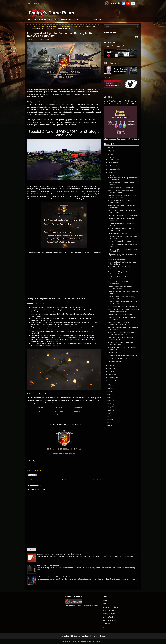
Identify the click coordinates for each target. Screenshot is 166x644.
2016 (108, 404)
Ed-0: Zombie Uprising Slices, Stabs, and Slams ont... (123, 245)
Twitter (40, 408)
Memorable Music (109, 620)
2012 (108, 416)
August (111, 172)
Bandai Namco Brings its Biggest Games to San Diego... (123, 303)
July (110, 175)
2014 (108, 410)
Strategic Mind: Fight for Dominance (60, 26)
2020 (108, 391)
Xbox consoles (79, 26)
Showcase (106, 624)
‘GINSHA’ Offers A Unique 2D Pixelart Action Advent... (122, 229)
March (111, 375)
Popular (32, 550)
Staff (104, 604)
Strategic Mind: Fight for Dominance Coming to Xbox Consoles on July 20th (61, 34)
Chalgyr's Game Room (81, 636)
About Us (38, 3)
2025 (108, 151)
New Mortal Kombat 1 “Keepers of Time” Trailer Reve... (123, 179)
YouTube (41, 411)
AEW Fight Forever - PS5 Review (120, 314)
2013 (108, 413)
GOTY (78, 19)
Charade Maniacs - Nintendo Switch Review (121, 184)
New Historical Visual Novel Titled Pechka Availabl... (121, 338)
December (112, 160)
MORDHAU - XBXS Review (118, 259)
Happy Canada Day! (115, 361)
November (113, 163)
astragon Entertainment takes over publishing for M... (121, 192)
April (110, 371)
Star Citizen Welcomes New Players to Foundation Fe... (122, 278)
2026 (108, 148)
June (110, 365)
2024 (108, 154)
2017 (108, 401)
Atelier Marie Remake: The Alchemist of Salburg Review (123, 268)
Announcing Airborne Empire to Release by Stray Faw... (123, 328)
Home (29, 3)
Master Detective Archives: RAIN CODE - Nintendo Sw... (123, 250)
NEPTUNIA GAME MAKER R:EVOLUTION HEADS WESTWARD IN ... (123, 310)
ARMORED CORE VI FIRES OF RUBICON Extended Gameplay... (123, 196)
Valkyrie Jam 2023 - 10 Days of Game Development (121, 211)
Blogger (103, 636)
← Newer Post (32, 479)
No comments (44, 40)
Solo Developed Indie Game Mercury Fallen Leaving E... (122, 298)
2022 (108, 385)
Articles (53, 18)
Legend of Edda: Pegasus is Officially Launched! (121, 219)
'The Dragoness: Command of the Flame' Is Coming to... (123, 237)
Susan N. (39, 461)
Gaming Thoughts (109, 614)
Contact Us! (97, 19)
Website (58, 415)
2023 (108, 157)
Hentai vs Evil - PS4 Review (48, 565)
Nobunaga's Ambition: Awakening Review (123, 215)
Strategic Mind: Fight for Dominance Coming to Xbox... (121, 273)
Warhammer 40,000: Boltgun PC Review (123, 306)
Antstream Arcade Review (118, 233)
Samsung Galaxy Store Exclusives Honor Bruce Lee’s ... (123, 206)
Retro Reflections (109, 617)
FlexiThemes (72, 641)
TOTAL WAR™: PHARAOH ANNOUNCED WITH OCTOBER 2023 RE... (123, 333)
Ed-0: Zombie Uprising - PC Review (121, 241)
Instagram (59, 411)
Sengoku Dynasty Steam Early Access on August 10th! (123, 293)
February (112, 378)
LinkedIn (58, 408)
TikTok (77, 411)
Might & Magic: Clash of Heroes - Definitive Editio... (120, 201)
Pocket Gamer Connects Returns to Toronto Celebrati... (121, 288)
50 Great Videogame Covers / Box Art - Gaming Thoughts (60, 554)
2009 (108, 425)
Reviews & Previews (40, 19)
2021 (108, 388)
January (111, 381)
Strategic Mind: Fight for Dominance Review (121, 224)
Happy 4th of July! (115, 352)
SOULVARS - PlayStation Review (120, 358)
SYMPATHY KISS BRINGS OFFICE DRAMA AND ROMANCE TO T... (120, 323)
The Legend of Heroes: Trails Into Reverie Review (120, 343)
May (110, 368)
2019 (108, 394)
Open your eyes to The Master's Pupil (122, 188)
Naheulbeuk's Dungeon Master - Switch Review (56, 577)
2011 (108, 419)
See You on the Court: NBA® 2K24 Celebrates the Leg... (120, 283)
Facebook (78, 408)
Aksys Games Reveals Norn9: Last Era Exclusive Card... (122, 255)
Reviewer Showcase (67, 18)
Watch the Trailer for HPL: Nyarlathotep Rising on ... (123, 348)
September (113, 169)
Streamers (86, 19)
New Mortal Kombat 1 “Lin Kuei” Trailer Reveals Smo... (122, 263)
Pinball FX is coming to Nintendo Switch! (123, 355)
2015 (108, 407)
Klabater (37, 26)
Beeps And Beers (109, 610)
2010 (108, 422)
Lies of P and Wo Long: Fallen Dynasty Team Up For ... (122, 318)
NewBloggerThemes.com (96, 641)
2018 (108, 397)
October (111, 166)
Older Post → (96, 479)
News (43, 26)
